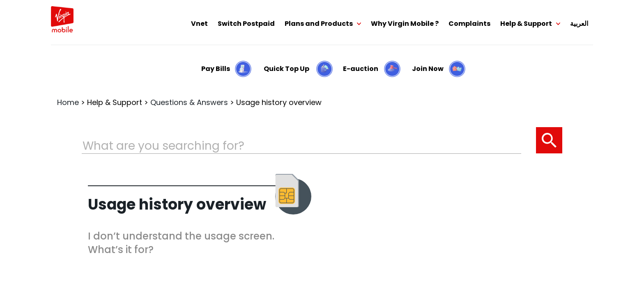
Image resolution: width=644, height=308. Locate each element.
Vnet (199, 24)
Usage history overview (279, 102)
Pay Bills (216, 69)
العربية (579, 24)
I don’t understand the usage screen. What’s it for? (181, 243)
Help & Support (526, 24)
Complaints (469, 24)
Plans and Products (319, 24)
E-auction (361, 69)
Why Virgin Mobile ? (405, 24)
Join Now (428, 69)
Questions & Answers (189, 102)
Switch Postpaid (246, 24)
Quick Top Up (286, 69)
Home (68, 102)
